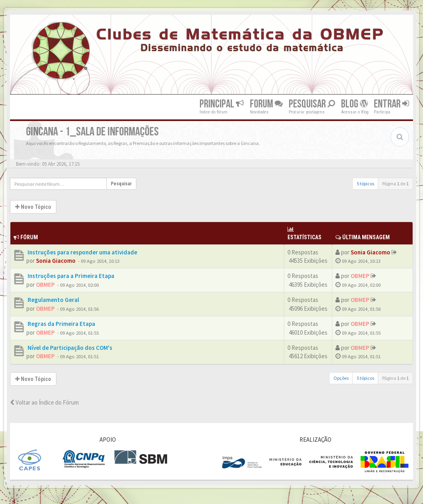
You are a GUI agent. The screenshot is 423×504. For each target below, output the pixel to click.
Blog (354, 104)
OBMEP (45, 285)
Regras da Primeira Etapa (61, 324)
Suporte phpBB (59, 496)
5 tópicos (365, 184)
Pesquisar (312, 104)
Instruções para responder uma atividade (82, 252)
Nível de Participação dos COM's (69, 348)
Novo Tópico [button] (33, 207)
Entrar (391, 104)
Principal (222, 104)
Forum (266, 104)
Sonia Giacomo (56, 261)
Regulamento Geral (53, 300)
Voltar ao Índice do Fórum (44, 402)
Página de (395, 184)
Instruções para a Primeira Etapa (70, 276)
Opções (341, 378)
